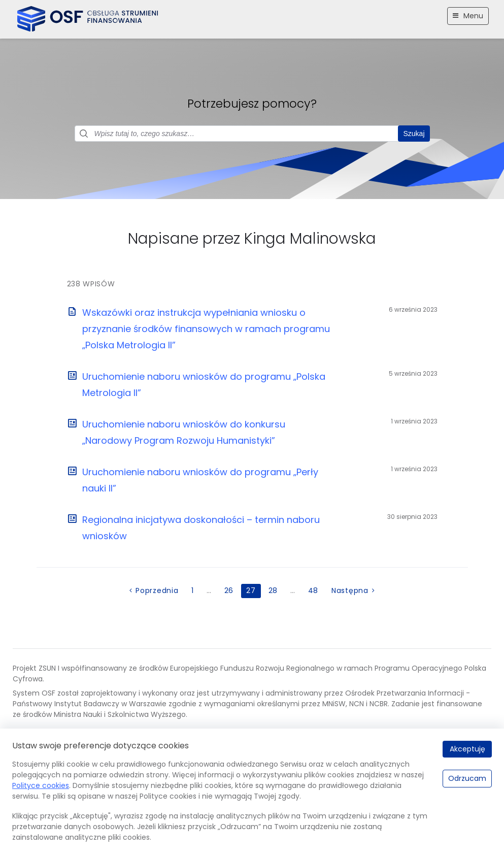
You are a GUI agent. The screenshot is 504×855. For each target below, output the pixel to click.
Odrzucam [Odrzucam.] (467, 778)
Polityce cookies (41, 785)
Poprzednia (157, 590)
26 (229, 590)
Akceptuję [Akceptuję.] (467, 749)
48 (313, 590)
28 (273, 590)
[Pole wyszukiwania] (252, 134)
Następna (350, 590)
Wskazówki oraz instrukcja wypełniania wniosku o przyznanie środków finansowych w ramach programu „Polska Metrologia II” (206, 329)
